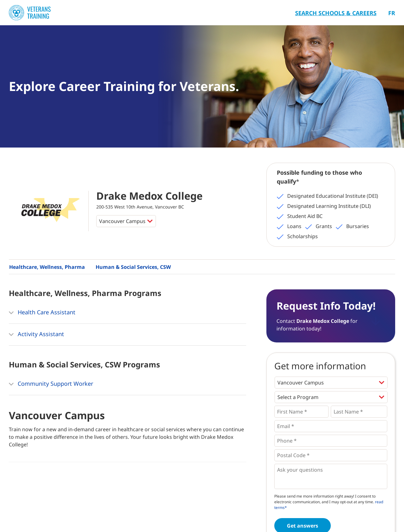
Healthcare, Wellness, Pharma (47, 267)
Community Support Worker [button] (51, 384)
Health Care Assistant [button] (42, 313)
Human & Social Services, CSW (133, 267)
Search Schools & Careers (336, 13)
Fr (392, 13)
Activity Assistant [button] (36, 335)
